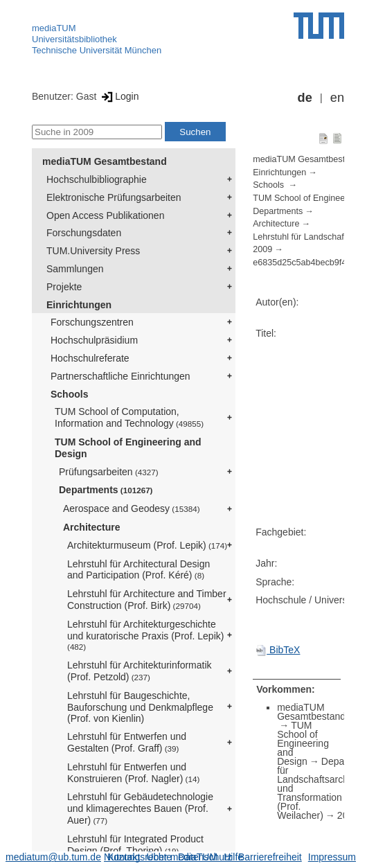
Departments (106, 490)
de (305, 98)
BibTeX (278, 650)
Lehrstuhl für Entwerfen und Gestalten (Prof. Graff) (127, 742)
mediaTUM (54, 28)
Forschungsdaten (84, 233)
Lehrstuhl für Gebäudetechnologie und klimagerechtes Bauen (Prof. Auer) (140, 808)
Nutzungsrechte (138, 857)
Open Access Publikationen (105, 215)
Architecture (91, 527)
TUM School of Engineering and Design (128, 448)
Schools (69, 394)
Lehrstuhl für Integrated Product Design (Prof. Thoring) (135, 845)
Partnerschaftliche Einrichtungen (120, 376)
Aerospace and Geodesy (132, 508)
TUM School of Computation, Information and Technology (129, 417)
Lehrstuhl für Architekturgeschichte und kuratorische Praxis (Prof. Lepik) (145, 635)
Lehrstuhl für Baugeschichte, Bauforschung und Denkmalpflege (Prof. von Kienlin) (140, 707)
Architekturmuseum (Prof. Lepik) (147, 545)
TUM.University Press (93, 251)
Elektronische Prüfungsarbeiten (114, 197)
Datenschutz (205, 857)
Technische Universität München (97, 50)
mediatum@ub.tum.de (53, 857)
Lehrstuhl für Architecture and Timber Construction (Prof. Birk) (147, 600)
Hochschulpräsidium (94, 340)
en (337, 98)
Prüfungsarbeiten (109, 472)
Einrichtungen (79, 305)
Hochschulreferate (90, 358)
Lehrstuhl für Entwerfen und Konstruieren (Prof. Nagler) (133, 773)
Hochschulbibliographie (97, 179)
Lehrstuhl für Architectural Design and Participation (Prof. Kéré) (138, 570)
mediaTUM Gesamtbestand (105, 161)
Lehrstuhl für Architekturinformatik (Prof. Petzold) (140, 671)
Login (119, 96)
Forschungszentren (92, 322)
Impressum (332, 857)
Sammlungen (75, 269)
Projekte (64, 287)
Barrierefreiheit (270, 857)
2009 (262, 249)
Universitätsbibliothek (74, 39)
